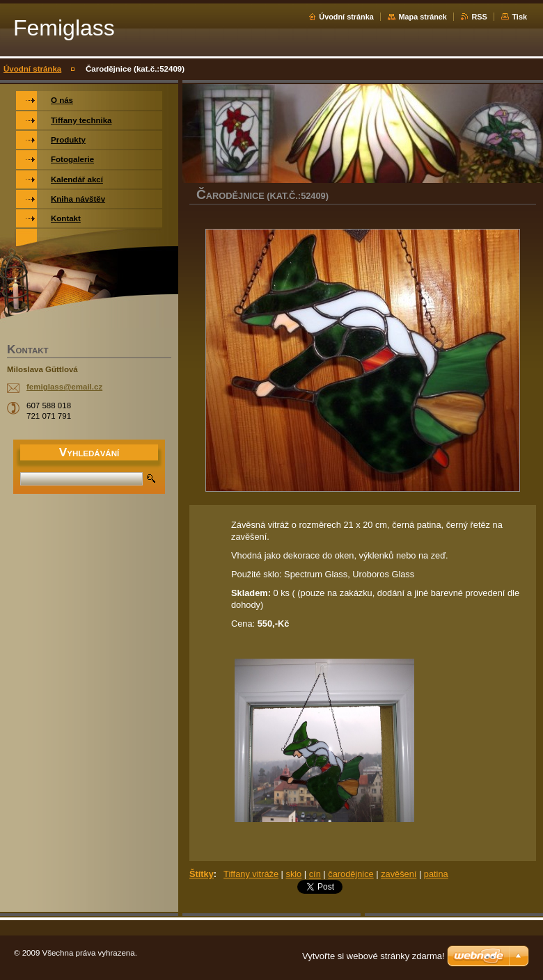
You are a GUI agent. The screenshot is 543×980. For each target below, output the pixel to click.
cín (315, 874)
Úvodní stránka (346, 17)
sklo (293, 874)
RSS (479, 17)
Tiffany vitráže (251, 874)
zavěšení (399, 874)
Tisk (519, 17)
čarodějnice (351, 874)
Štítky (202, 874)
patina (436, 874)
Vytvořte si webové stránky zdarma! (373, 956)
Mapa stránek (423, 17)
